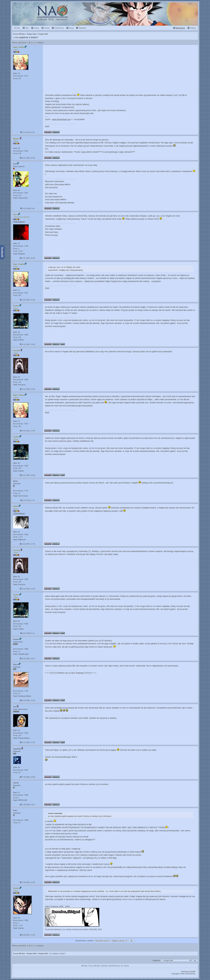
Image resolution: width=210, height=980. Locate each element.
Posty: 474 (17, 195)
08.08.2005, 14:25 (27, 935)
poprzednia (22, 42)
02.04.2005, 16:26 (27, 700)
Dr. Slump (125, 966)
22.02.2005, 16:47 (27, 659)
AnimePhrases (114, 966)
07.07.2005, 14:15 (27, 742)
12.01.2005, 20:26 (27, 258)
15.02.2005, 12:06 (27, 589)
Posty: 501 (17, 78)
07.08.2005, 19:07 (27, 805)
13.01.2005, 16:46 (27, 300)
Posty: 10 (17, 823)
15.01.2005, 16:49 (27, 431)
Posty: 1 (16, 798)
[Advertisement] (120, 68)
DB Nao (84, 966)
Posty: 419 (17, 382)
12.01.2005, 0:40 (27, 208)
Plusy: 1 (16, 923)
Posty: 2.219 (18, 251)
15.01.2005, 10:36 (27, 389)
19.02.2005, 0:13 (27, 633)
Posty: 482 (17, 337)
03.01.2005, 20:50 (27, 158)
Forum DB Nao (19, 953)
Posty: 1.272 (18, 925)
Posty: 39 (17, 772)
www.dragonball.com (61, 119)
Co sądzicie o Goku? (27, 37)
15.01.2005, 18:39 (27, 475)
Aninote (104, 966)
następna (40, 42)
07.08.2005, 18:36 (27, 777)
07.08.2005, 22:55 (27, 882)
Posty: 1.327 (18, 537)
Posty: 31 (17, 693)
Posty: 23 (17, 493)
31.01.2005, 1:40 (27, 500)
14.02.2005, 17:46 (27, 544)
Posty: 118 (17, 735)
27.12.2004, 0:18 (27, 132)
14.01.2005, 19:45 (27, 344)
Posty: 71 (17, 652)
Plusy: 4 (16, 249)
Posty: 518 (17, 153)
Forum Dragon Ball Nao (105, 14)
